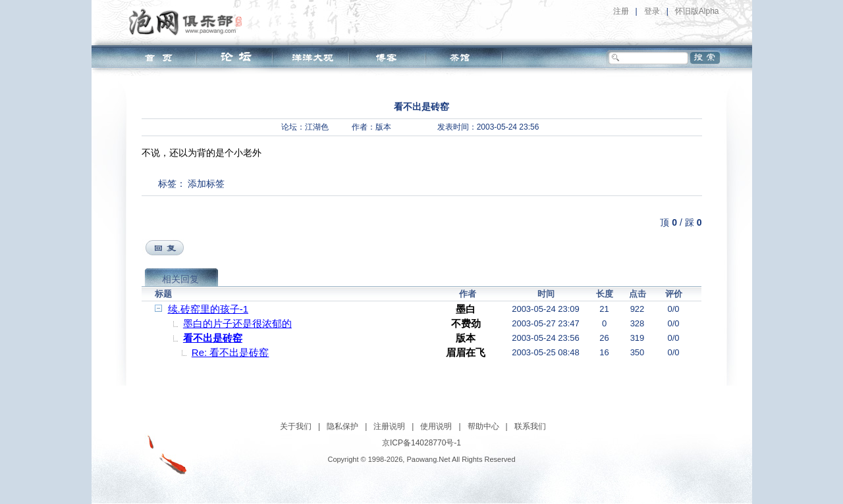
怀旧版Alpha (697, 11)
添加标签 (206, 184)
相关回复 (180, 279)
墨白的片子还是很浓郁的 (237, 323)
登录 (652, 11)
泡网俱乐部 (189, 22)
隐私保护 (342, 426)
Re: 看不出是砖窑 (231, 352)
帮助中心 (483, 426)
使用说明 (436, 426)
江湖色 (317, 127)
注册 (621, 11)
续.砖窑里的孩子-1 (208, 309)
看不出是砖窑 (213, 338)
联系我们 (530, 426)
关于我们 (296, 426)
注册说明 (389, 426)
